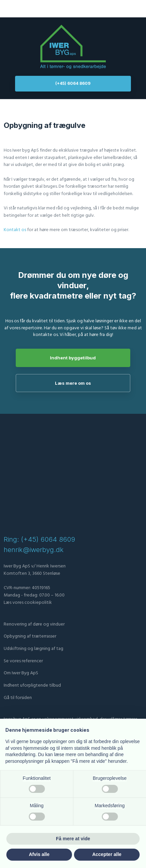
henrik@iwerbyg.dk (34, 550)
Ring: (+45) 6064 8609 (39, 539)
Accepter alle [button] (107, 854)
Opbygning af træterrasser (30, 636)
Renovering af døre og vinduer (34, 624)
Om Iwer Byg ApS (21, 673)
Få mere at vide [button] (73, 839)
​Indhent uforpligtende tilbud (32, 685)
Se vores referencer (23, 661)
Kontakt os (15, 230)
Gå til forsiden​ (18, 698)
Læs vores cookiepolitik (28, 602)
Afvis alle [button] (39, 854)
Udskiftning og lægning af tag (33, 649)
